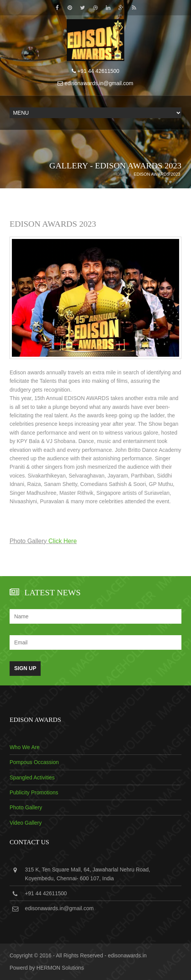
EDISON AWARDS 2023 (157, 174)
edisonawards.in (127, 955)
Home (120, 174)
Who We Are (25, 747)
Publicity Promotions (34, 792)
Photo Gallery (26, 807)
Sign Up (25, 668)
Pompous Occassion (34, 762)
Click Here (63, 541)
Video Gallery (26, 823)
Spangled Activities (32, 777)
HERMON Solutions (60, 968)
